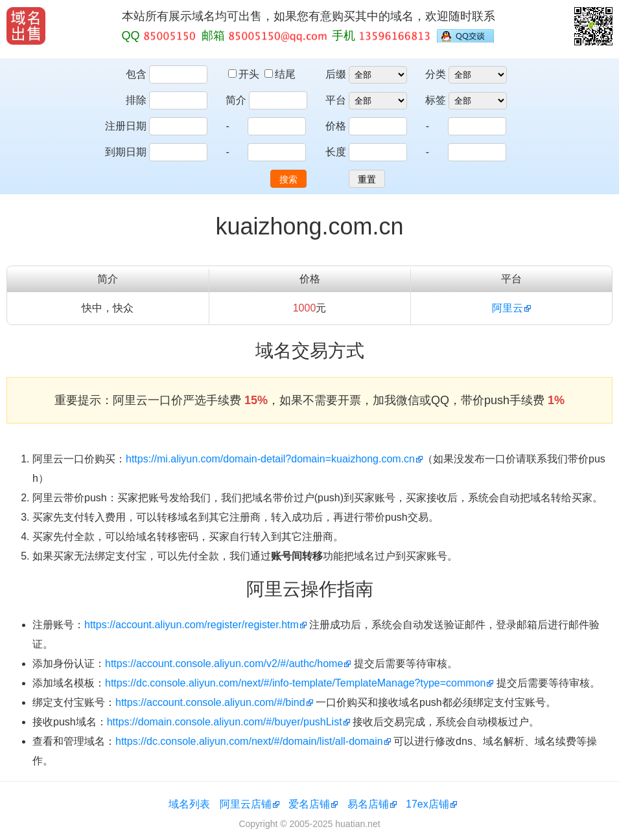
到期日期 (126, 152)
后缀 (336, 74)
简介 (236, 100)
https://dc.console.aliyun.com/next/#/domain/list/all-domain (249, 741)
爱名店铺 (309, 804)
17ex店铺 (427, 804)
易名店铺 (368, 804)
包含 (136, 74)
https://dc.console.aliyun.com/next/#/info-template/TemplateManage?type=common (295, 683)
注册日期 (126, 126)
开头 (245, 74)
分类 (436, 74)
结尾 (280, 74)
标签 (436, 100)
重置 (367, 179)
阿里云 (508, 308)
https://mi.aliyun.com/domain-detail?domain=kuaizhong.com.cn (270, 459)
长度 (336, 152)
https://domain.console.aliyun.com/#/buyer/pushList (225, 722)
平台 (336, 100)
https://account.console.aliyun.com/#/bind (210, 702)
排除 (136, 100)
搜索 (288, 179)
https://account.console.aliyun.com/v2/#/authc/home (224, 664)
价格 (336, 126)
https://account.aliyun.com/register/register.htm (192, 625)
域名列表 (189, 804)
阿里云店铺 (246, 804)
